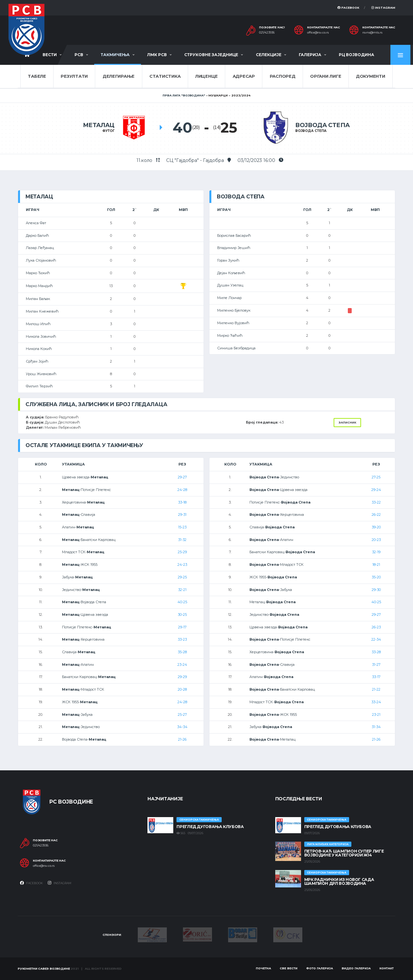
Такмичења (115, 55)
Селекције (269, 55)
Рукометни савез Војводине (44, 969)
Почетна (263, 968)
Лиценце (206, 76)
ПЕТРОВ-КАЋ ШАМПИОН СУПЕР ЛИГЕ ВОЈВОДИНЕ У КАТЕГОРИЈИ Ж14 (344, 853)
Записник (347, 422)
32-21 (182, 590)
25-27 (182, 715)
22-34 (376, 639)
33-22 (376, 502)
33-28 (376, 652)
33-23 (182, 639)
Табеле (37, 76)
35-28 (182, 652)
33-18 (182, 502)
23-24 (182, 665)
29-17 (182, 627)
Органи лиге (326, 76)
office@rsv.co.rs (318, 33)
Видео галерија (356, 968)
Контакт (387, 968)
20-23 (376, 540)
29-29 (182, 677)
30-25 (182, 615)
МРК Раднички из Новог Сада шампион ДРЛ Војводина (339, 881)
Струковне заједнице (211, 55)
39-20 (376, 527)
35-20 (376, 577)
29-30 (376, 590)
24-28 (182, 490)
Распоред (283, 76)
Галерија (310, 55)
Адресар (244, 76)
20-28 (182, 689)
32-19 (376, 552)
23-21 (376, 715)
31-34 (376, 727)
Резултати (74, 76)
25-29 (182, 552)
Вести (50, 55)
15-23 (182, 527)
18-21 (376, 565)
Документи (371, 76)
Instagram (383, 8)
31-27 (376, 665)
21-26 (182, 739)
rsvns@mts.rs (372, 33)
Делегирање (119, 76)
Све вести (289, 968)
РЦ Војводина (357, 55)
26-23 (376, 627)
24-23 (182, 565)
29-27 (182, 477)
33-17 (376, 677)
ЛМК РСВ (157, 55)
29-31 (182, 515)
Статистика (165, 76)
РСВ (79, 55)
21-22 (376, 689)
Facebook (348, 8)
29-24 (376, 490)
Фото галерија (320, 968)
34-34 (182, 727)
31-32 (182, 540)
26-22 (376, 515)
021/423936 (267, 33)
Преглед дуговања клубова (210, 827)
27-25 (376, 477)
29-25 (182, 577)
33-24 (376, 702)
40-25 (182, 602)
